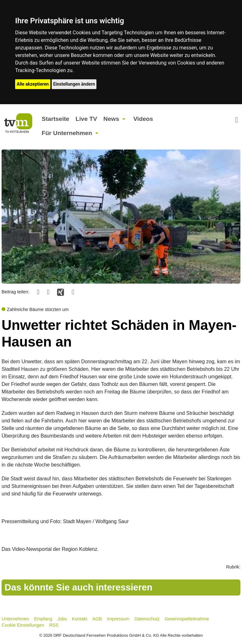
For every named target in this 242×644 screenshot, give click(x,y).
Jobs (62, 619)
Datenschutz (147, 619)
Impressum (118, 619)
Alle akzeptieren (33, 84)
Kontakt (80, 619)
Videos (143, 119)
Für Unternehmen (67, 133)
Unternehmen (15, 619)
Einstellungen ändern (74, 84)
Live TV (86, 119)
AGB (97, 619)
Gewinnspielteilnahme (187, 619)
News (111, 119)
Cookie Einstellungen (23, 625)
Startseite (55, 119)
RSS (54, 625)
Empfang (43, 619)
